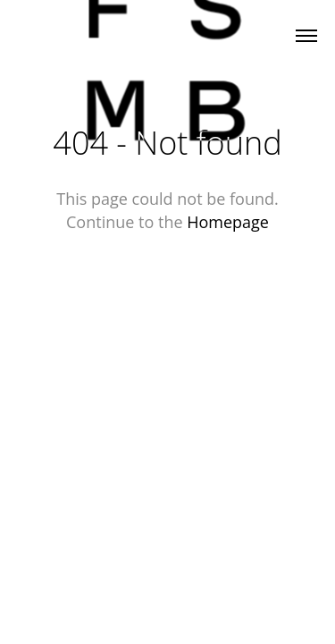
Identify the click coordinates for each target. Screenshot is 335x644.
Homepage (228, 222)
